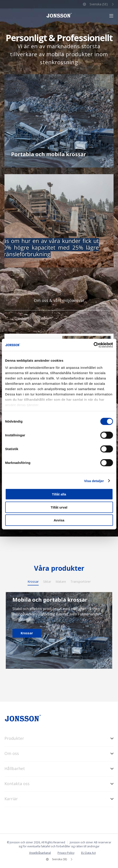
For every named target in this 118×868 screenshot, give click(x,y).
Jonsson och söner (59, 15)
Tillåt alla (59, 494)
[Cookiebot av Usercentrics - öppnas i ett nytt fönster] (93, 345)
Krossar (27, 633)
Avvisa (59, 520)
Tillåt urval (59, 507)
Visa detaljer (94, 481)
